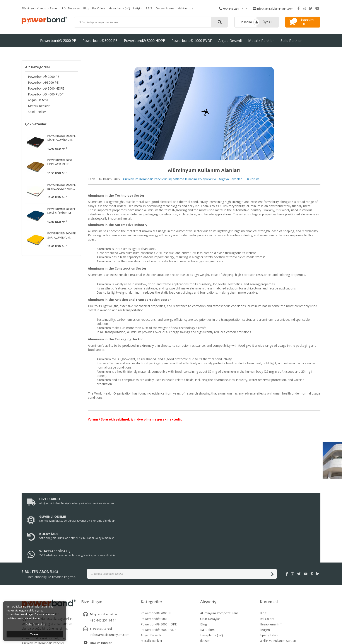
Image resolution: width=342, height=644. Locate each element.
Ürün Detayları (74, 8)
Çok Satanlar (36, 126)
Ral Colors (104, 8)
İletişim (146, 8)
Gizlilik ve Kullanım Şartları (278, 591)
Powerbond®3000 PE (100, 41)
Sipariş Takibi (269, 585)
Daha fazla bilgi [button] (35, 624)
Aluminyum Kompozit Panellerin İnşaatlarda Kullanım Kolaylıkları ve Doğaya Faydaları (182, 179)
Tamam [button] (35, 634)
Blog (91, 8)
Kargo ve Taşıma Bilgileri (277, 596)
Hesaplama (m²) (126, 8)
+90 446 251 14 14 (237, 8)
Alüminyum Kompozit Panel (41, 8)
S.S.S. (158, 8)
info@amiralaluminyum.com (279, 8)
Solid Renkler (291, 41)
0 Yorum (253, 179)
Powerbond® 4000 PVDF (192, 41)
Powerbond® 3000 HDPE (144, 41)
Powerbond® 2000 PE (58, 41)
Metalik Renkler (261, 41)
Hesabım (246, 22)
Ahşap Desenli (230, 41)
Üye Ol (268, 22)
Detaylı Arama (175, 8)
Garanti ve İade (270, 602)
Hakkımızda (196, 8)
